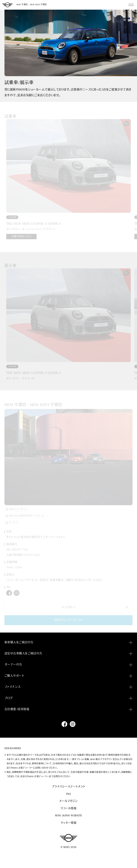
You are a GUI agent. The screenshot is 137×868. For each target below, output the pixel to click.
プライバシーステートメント (69, 787)
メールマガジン (68, 801)
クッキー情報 (69, 823)
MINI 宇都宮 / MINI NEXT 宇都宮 (32, 5)
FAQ (68, 794)
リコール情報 (69, 809)
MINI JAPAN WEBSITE (68, 816)
